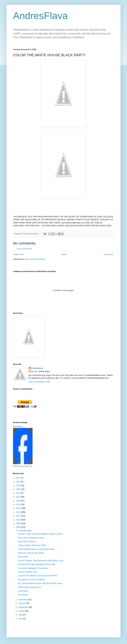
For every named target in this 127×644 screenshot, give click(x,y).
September (23, 607)
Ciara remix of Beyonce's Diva (31, 538)
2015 (19, 501)
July (20, 615)
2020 (19, 482)
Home (64, 254)
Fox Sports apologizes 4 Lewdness (33, 568)
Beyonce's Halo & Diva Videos (31, 553)
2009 (19, 524)
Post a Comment (24, 249)
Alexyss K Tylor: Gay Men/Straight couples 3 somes (40, 534)
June (21, 619)
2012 (19, 512)
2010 (19, 520)
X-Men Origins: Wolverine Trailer (32, 545)
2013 (19, 508)
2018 (19, 489)
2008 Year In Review (27, 542)
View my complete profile (39, 382)
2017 (19, 493)
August (22, 611)
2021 (19, 478)
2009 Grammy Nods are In (29, 587)
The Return (23, 595)
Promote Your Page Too (22, 466)
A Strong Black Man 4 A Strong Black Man (36, 549)
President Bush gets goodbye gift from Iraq (36, 564)
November (23, 600)
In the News (23, 557)
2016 (19, 497)
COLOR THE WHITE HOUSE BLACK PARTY (38, 576)
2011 (19, 516)
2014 (19, 505)
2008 (19, 527)
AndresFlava (40, 16)
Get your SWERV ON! (28, 572)
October (22, 603)
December (23, 531)
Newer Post (19, 254)
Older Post (109, 254)
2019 (19, 485)
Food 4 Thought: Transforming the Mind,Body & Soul (41, 561)
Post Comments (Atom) (35, 259)
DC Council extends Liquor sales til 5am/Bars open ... (41, 583)
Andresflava (37, 368)
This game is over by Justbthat (31, 580)
